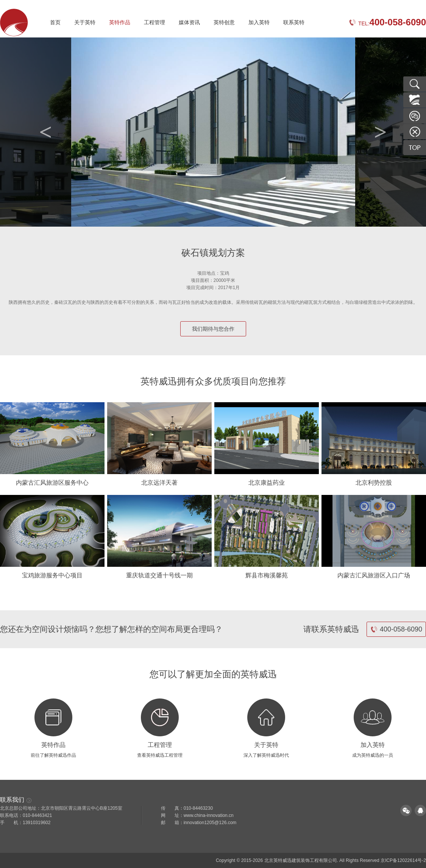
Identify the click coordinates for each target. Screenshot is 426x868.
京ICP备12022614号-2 (403, 860)
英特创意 (224, 22)
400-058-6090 (396, 629)
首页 (55, 22)
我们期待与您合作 (213, 329)
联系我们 (16, 800)
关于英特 (85, 22)
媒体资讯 (189, 22)
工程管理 (154, 22)
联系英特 (294, 22)
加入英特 (259, 22)
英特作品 (120, 22)
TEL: (387, 23)
